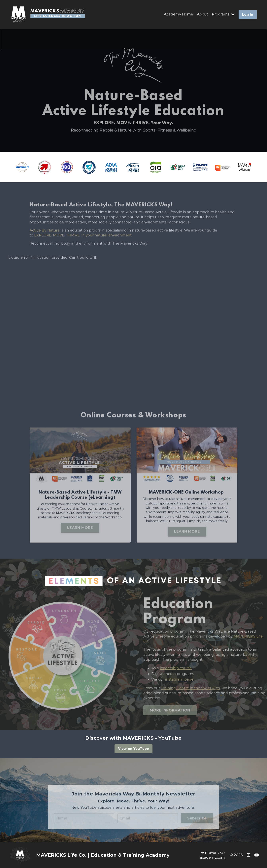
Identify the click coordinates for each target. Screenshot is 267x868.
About (202, 14)
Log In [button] (248, 14)
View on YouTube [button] (134, 749)
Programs (223, 14)
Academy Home (179, 14)
